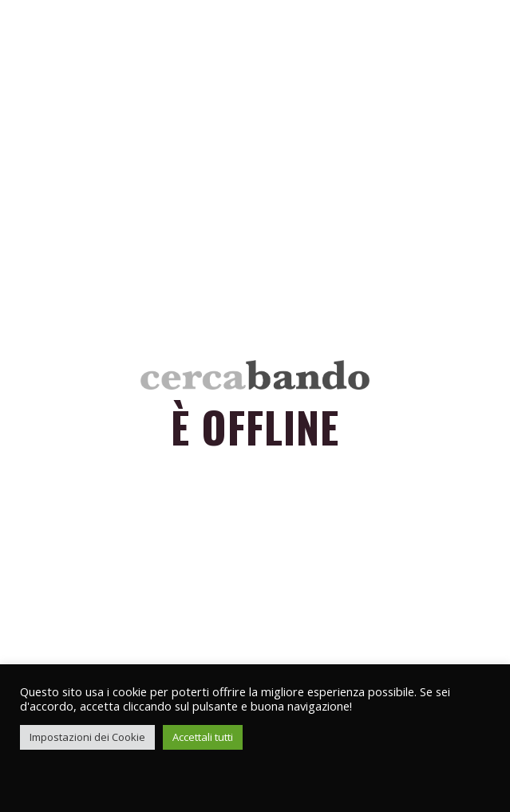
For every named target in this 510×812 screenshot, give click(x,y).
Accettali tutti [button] (203, 737)
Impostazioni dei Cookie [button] (87, 737)
